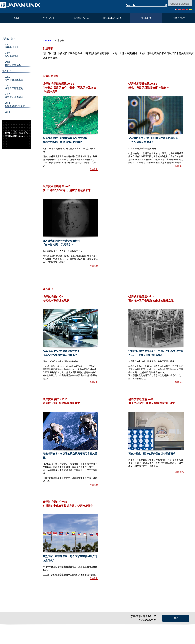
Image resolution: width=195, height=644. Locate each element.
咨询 (176, 618)
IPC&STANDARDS (114, 18)
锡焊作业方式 (81, 18)
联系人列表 (179, 18)
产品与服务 (49, 18)
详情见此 (94, 169)
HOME (16, 18)
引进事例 (146, 18)
